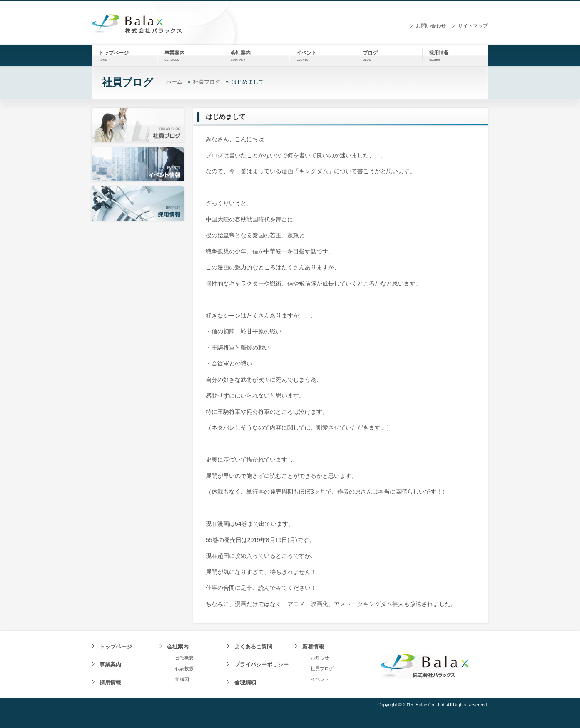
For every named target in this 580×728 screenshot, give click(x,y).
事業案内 (110, 665)
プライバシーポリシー (261, 665)
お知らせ (320, 658)
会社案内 (178, 647)
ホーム (174, 82)
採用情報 (110, 682)
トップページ (116, 647)
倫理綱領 (245, 682)
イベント (320, 679)
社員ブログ (207, 82)
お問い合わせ (431, 26)
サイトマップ (473, 26)
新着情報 (313, 647)
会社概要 (184, 658)
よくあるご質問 (253, 647)
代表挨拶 (184, 668)
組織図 (182, 679)
